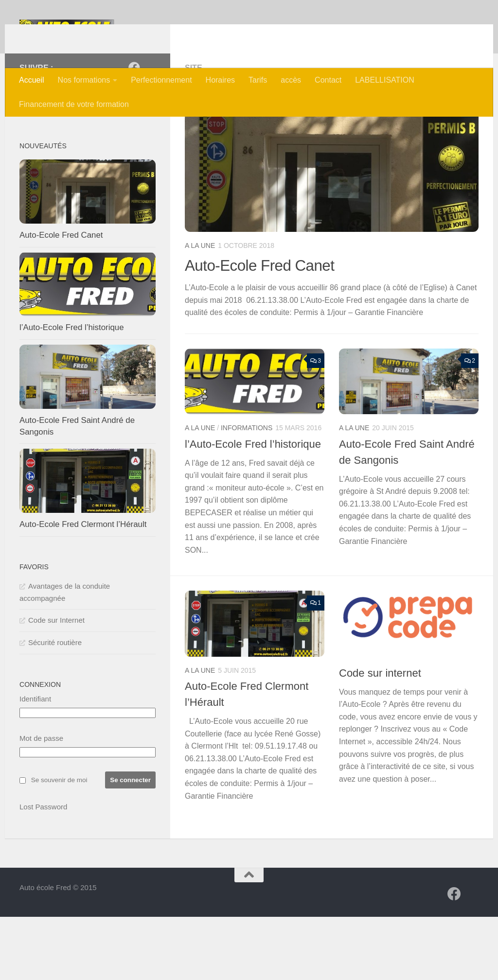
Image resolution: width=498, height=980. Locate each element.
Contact (328, 80)
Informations (247, 491)
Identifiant (35, 762)
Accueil (32, 80)
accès (291, 80)
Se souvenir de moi (59, 843)
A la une (200, 309)
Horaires (220, 80)
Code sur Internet (56, 683)
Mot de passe (41, 801)
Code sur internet (380, 736)
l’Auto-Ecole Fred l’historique (253, 507)
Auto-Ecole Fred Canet (265, 328)
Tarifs (258, 80)
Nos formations (84, 80)
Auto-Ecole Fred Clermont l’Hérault (83, 587)
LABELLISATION (385, 80)
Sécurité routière (55, 706)
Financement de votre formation (74, 104)
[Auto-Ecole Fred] (134, 131)
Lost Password (43, 870)
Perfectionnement (161, 80)
